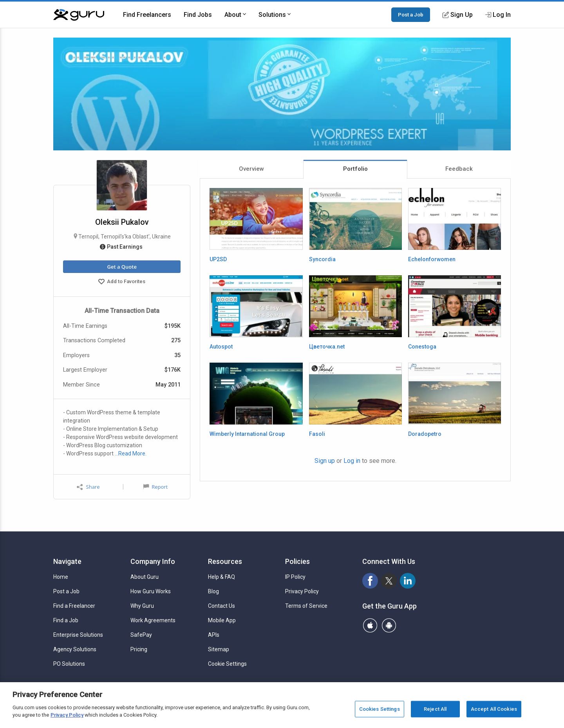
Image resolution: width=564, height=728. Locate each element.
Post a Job (411, 14)
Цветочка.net (327, 347)
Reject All (435, 709)
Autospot (221, 347)
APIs (214, 635)
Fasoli (317, 434)
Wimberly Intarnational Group (247, 434)
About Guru (145, 577)
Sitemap (219, 649)
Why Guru (142, 606)
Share (88, 487)
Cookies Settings (380, 709)
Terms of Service (306, 606)
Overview (251, 169)
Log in (352, 461)
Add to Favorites (122, 282)
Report (155, 487)
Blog (213, 591)
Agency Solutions (75, 649)
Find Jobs (198, 15)
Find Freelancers (147, 15)
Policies (297, 561)
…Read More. (131, 453)
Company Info (153, 561)
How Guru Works (151, 591)
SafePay (141, 635)
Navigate (67, 561)
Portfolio (355, 169)
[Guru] (79, 15)
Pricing (139, 649)
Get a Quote (122, 267)
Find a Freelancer (74, 606)
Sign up (325, 461)
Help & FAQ (221, 577)
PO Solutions (69, 664)
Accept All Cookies (494, 709)
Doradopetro (425, 434)
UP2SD (218, 259)
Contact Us (221, 606)
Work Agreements (153, 620)
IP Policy (295, 577)
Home (61, 577)
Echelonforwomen (432, 259)
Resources (225, 561)
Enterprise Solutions (78, 635)
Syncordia (322, 259)
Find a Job (66, 620)
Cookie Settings (227, 664)
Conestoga (422, 347)
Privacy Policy (302, 591)
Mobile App (222, 620)
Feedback (459, 169)
